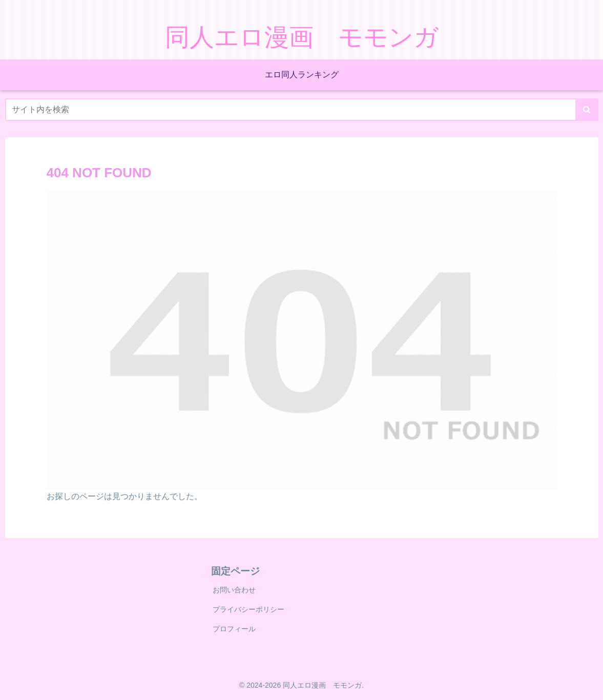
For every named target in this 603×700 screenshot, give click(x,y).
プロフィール (234, 629)
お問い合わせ (234, 590)
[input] (302, 110)
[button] (587, 110)
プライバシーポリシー (248, 609)
